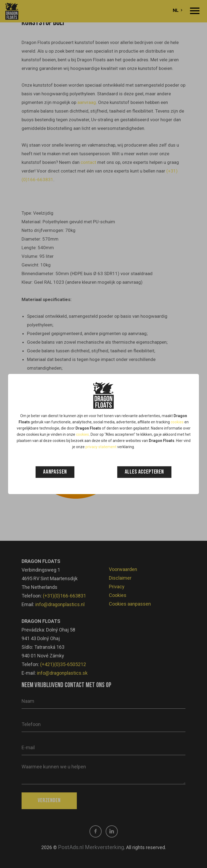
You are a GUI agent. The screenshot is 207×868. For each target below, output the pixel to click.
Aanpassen (55, 472)
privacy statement (101, 447)
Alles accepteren (144, 472)
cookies (177, 422)
